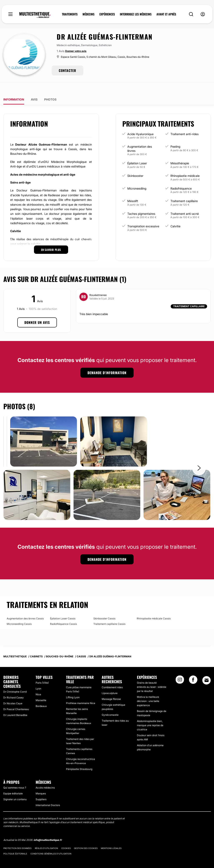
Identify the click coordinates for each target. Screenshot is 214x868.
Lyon (38, 677)
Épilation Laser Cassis (63, 607)
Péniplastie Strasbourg (79, 757)
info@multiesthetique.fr (48, 828)
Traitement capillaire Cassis (109, 612)
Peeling (175, 135)
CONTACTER (68, 70)
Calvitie (175, 214)
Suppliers (41, 788)
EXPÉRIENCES (107, 14)
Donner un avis (37, 311)
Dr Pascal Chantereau (16, 698)
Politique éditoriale (15, 842)
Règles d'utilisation (46, 837)
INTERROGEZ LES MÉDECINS (136, 14)
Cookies (66, 837)
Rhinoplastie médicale (185, 164)
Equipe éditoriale (13, 782)
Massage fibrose (111, 687)
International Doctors (48, 793)
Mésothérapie (180, 152)
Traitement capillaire (184, 189)
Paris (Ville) (42, 671)
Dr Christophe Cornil (15, 680)
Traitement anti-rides (185, 122)
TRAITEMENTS (70, 14)
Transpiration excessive (143, 214)
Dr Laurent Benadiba (15, 703)
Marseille (41, 689)
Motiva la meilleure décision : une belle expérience (148, 689)
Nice (38, 683)
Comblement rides (112, 676)
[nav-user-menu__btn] (203, 14)
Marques (41, 782)
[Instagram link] (180, 669)
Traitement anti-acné (185, 202)
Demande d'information (107, 361)
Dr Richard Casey (14, 686)
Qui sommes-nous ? (15, 776)
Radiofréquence (181, 177)
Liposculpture (110, 681)
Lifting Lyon (73, 686)
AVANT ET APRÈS (166, 14)
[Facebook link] (193, 669)
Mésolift (133, 189)
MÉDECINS (88, 14)
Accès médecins (45, 776)
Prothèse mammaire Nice (81, 691)
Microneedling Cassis (19, 612)
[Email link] (206, 669)
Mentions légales (111, 837)
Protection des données (17, 837)
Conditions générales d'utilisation (51, 842)
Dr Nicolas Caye (13, 692)
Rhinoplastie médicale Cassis (154, 607)
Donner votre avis (76, 51)
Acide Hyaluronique (140, 122)
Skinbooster (135, 164)
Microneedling (137, 177)
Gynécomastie (110, 703)
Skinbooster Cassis (104, 607)
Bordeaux (41, 694)
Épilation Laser (137, 152)
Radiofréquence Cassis (63, 612)
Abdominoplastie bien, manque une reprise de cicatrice (150, 714)
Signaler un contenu (15, 788)
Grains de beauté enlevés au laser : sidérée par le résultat (152, 675)
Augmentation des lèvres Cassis (25, 607)
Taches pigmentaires (141, 202)
